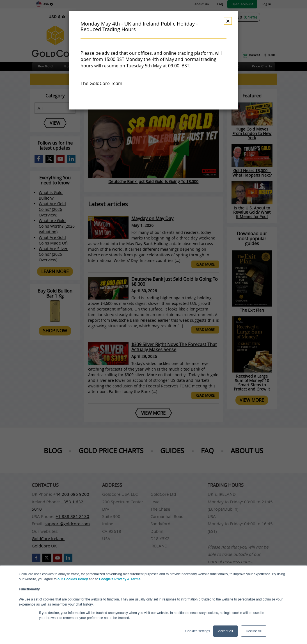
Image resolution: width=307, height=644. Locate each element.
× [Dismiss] (228, 21)
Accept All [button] (225, 631)
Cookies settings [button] (198, 631)
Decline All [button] (254, 631)
